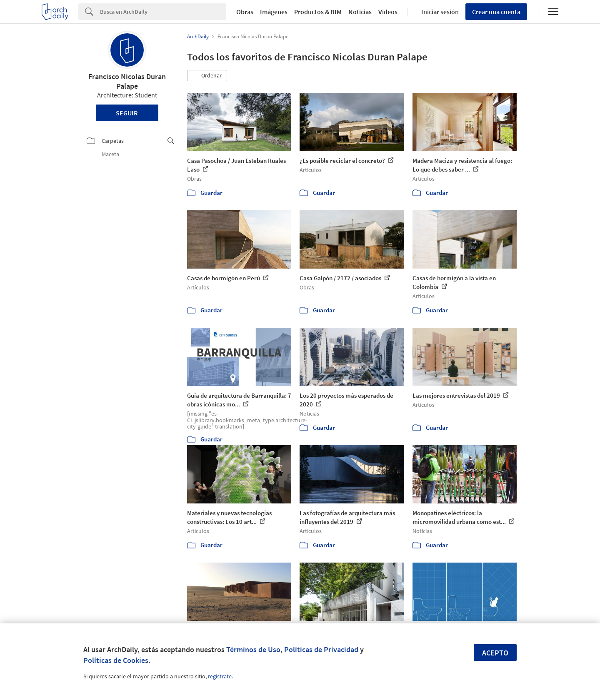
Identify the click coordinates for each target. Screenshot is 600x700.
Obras (245, 12)
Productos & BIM (318, 12)
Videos (388, 12)
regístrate (220, 676)
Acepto (495, 653)
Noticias (360, 12)
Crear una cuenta (496, 12)
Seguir (127, 113)
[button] (207, 76)
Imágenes (274, 12)
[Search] (163, 12)
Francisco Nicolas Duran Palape (127, 81)
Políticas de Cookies (116, 660)
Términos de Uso (253, 649)
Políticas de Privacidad (321, 649)
